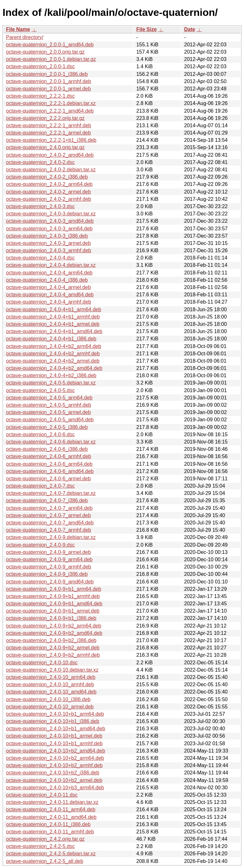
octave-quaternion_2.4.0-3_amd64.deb (50, 221)
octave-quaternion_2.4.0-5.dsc (40, 390)
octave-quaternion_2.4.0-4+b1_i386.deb (51, 339)
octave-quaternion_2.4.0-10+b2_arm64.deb (55, 758)
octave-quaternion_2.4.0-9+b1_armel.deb (53, 611)
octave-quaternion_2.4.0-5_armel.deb (48, 412)
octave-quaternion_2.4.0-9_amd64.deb (50, 582)
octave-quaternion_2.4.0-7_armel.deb (48, 515)
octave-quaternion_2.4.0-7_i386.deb (47, 500)
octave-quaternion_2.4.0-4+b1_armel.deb (53, 324)
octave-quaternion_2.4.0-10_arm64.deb (51, 677)
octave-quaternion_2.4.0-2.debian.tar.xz (51, 170)
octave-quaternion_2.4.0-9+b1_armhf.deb (53, 596)
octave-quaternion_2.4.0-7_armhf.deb (49, 530)
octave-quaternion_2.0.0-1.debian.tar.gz (51, 59)
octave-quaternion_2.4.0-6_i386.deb (47, 449)
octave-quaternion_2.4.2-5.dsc (40, 846)
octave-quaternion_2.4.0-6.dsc (40, 434)
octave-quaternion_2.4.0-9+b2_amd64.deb (54, 633)
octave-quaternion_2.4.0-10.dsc (42, 663)
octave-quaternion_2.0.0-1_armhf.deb (49, 81)
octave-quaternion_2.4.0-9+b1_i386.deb (51, 618)
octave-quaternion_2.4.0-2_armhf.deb (49, 199)
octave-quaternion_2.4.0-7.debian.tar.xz (51, 493)
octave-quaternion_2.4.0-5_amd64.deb (50, 420)
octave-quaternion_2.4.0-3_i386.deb (47, 236)
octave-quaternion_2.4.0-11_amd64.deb (51, 817)
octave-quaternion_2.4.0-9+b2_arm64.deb (54, 626)
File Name (18, 29)
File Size (146, 29)
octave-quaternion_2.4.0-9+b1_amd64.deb (54, 604)
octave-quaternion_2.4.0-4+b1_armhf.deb (53, 317)
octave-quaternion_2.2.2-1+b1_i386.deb (51, 140)
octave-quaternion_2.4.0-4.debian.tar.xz (51, 265)
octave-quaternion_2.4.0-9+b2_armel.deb (53, 648)
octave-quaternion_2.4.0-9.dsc (40, 545)
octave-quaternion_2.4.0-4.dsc (40, 258)
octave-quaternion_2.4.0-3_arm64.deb (49, 229)
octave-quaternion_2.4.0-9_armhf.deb (49, 567)
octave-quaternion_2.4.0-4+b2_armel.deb (53, 361)
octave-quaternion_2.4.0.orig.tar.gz (45, 147)
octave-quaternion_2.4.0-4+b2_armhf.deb (53, 354)
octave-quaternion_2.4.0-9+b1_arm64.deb (54, 589)
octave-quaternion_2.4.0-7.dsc (40, 486)
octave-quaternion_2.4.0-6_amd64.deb (50, 471)
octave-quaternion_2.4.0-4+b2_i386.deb (51, 375)
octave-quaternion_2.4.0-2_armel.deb (48, 192)
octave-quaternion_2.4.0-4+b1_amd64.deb (54, 331)
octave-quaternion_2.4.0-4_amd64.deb (50, 295)
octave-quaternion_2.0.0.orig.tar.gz (45, 52)
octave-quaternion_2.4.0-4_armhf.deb (49, 302)
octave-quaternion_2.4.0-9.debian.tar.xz (51, 537)
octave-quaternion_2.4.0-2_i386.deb (47, 177)
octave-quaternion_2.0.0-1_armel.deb (48, 89)
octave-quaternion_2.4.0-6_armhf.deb (49, 456)
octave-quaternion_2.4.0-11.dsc (42, 795)
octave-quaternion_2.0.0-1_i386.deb (47, 74)
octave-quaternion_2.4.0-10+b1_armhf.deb (54, 743)
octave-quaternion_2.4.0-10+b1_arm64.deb (55, 714)
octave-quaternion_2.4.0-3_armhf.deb (49, 250)
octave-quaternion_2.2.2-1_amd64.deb (50, 111)
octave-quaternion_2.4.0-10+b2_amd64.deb (56, 751)
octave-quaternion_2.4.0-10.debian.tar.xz (52, 670)
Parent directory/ (25, 37)
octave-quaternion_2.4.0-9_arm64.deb (49, 559)
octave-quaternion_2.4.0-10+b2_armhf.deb (54, 765)
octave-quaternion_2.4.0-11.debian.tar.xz (52, 802)
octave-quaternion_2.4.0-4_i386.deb (47, 280)
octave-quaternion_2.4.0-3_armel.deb (48, 243)
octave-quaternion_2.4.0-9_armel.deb (48, 552)
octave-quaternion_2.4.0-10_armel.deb (50, 707)
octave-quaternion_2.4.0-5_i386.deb (47, 427)
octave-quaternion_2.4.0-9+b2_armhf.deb (53, 655)
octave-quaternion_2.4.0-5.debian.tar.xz (51, 383)
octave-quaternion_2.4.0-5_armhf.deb (49, 405)
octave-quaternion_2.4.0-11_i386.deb (48, 824)
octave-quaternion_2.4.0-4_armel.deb (48, 287)
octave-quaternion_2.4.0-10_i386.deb (48, 699)
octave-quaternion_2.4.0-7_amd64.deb (50, 523)
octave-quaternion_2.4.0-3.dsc (40, 206)
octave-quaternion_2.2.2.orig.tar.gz (45, 118)
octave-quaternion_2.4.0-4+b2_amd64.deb (54, 368)
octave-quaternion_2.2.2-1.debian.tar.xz (51, 103)
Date (190, 29)
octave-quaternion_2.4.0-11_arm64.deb (51, 809)
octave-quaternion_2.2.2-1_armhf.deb (49, 125)
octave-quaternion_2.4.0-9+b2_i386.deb (51, 640)
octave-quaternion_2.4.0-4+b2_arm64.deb (54, 346)
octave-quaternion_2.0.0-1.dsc (40, 66)
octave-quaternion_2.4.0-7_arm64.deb (49, 508)
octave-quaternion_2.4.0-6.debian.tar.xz (51, 442)
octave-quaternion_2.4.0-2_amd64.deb (50, 155)
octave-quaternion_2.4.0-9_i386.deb (47, 574)
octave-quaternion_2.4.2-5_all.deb (45, 861)
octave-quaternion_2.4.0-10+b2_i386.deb (53, 773)
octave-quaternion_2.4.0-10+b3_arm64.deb (55, 788)
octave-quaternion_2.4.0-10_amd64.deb (51, 692)
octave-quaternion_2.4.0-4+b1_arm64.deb (54, 309)
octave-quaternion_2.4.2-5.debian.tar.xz (51, 854)
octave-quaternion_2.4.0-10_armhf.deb (50, 684)
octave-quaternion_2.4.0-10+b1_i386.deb (53, 721)
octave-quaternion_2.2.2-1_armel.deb (48, 133)
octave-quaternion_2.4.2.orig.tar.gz (45, 839)
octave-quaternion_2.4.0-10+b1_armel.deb (54, 736)
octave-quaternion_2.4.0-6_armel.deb (48, 479)
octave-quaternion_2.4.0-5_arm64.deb (49, 398)
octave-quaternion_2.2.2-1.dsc (40, 96)
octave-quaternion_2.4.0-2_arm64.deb (49, 184)
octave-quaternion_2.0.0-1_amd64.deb (50, 45)
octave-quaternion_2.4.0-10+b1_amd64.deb (56, 729)
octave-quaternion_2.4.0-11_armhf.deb (50, 832)
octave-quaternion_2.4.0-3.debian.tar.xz (51, 214)
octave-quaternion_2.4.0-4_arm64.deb (49, 273)
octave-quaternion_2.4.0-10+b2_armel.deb (54, 780)
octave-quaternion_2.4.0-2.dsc (40, 162)
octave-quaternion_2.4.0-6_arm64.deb (49, 464)
